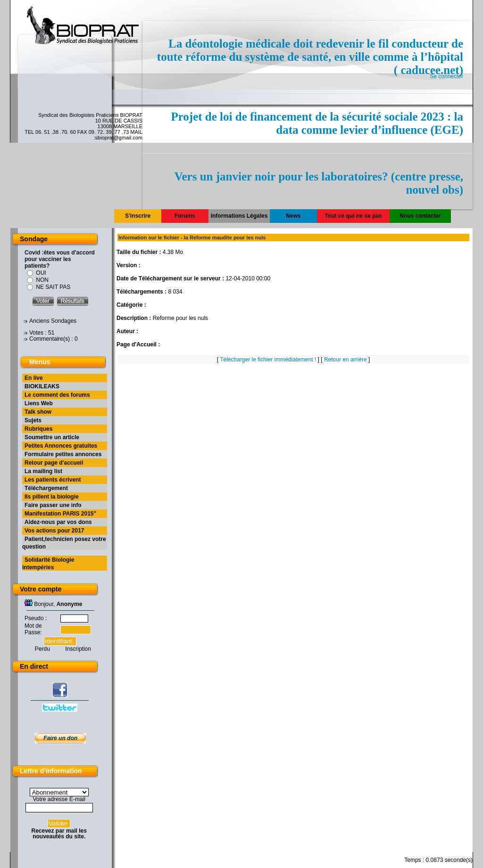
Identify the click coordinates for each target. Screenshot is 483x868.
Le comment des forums (57, 395)
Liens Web (39, 403)
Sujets (33, 420)
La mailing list (43, 471)
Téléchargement (46, 488)
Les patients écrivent (53, 480)
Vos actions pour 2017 (54, 531)
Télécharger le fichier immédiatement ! (268, 360)
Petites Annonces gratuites (61, 446)
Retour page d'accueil (54, 463)
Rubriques (38, 429)
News (293, 216)
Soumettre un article (52, 437)
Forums (185, 216)
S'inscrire (138, 216)
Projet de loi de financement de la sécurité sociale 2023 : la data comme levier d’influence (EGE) (317, 123)
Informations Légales (239, 216)
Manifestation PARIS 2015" (60, 514)
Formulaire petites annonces (63, 454)
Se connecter (446, 76)
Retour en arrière (346, 360)
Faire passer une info (53, 505)
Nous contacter (420, 216)
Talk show (38, 412)
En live (34, 378)
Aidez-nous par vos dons (58, 522)
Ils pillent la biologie (52, 497)
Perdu (42, 649)
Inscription (78, 649)
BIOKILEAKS (42, 386)
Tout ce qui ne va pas (353, 216)
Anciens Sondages (53, 321)
